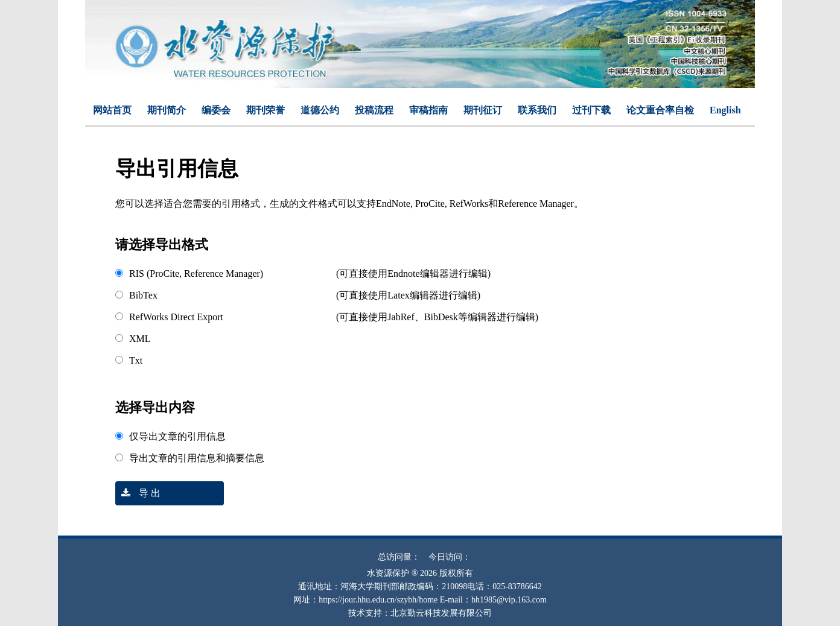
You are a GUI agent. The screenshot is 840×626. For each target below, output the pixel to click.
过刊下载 (591, 110)
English (725, 110)
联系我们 (537, 110)
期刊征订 (483, 110)
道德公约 (320, 110)
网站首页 (112, 110)
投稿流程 (374, 110)
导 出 (138, 493)
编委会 (216, 110)
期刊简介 (167, 110)
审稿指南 (428, 110)
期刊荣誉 (266, 110)
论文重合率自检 (660, 110)
